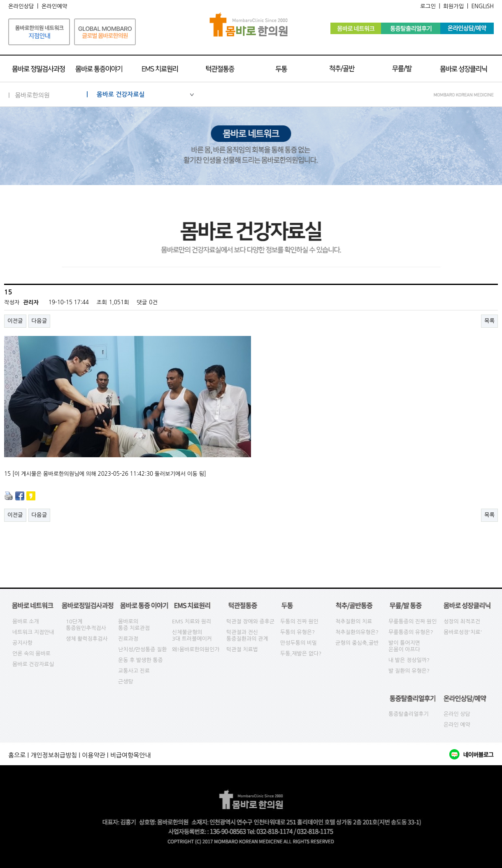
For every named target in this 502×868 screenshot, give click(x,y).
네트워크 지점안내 (33, 632)
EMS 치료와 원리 (192, 621)
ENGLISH (482, 6)
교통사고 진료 (134, 671)
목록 (489, 321)
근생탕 (126, 682)
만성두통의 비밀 (299, 643)
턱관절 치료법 (242, 649)
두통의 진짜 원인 (299, 621)
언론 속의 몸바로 (31, 654)
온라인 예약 (457, 725)
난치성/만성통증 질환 (143, 649)
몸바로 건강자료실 (33, 664)
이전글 (15, 321)
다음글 (40, 321)
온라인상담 (21, 6)
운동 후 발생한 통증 (141, 660)
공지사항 (22, 643)
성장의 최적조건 (462, 621)
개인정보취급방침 (54, 755)
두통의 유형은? (297, 632)
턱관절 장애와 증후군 (250, 621)
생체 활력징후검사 (87, 639)
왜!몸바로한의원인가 (196, 649)
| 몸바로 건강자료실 (140, 94)
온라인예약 (55, 6)
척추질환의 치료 (354, 621)
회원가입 (453, 6)
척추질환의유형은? (357, 632)
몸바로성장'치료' (463, 632)
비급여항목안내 (131, 755)
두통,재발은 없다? (301, 654)
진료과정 (128, 639)
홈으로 (17, 755)
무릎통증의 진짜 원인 (413, 621)
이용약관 (93, 755)
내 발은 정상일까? (409, 660)
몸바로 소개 (26, 621)
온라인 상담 (457, 714)
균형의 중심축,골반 (357, 643)
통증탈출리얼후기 (409, 714)
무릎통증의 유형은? (411, 632)
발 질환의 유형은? (409, 671)
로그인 (428, 6)
